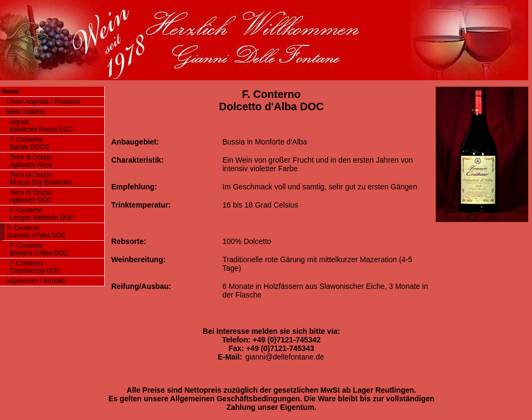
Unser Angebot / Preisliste (43, 102)
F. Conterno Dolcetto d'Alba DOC (36, 232)
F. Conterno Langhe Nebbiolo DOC (42, 214)
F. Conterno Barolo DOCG (29, 143)
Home (10, 91)
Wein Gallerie (26, 112)
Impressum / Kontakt (36, 281)
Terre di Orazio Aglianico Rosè (31, 161)
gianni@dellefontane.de (285, 357)
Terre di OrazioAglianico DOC (31, 196)
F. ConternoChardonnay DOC (35, 267)
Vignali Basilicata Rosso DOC (41, 126)
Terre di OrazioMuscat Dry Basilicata (40, 179)
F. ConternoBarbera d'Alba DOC (39, 249)
